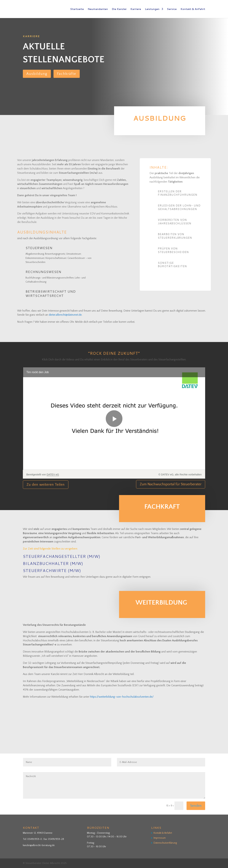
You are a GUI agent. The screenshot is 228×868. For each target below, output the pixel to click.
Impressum (160, 838)
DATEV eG (53, 475)
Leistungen (152, 9)
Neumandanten (98, 9)
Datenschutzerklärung (165, 843)
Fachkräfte (67, 74)
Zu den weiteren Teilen (46, 485)
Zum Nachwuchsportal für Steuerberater (171, 484)
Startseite (77, 9)
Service (172, 9)
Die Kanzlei (119, 9)
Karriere (136, 9)
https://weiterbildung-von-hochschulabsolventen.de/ (122, 697)
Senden (196, 806)
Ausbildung (37, 74)
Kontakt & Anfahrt (193, 9)
